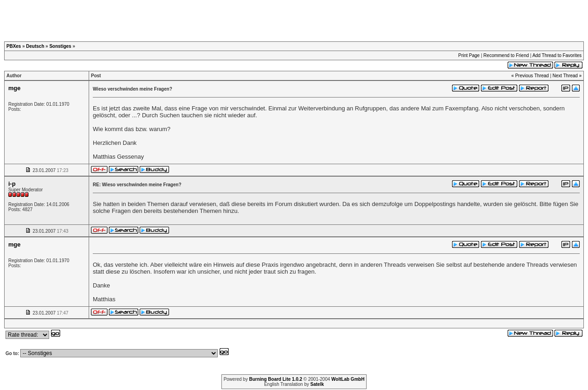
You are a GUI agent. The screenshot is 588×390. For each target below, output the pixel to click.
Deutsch (35, 46)
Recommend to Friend (506, 55)
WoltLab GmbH (348, 379)
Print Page (469, 55)
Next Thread (565, 76)
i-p (12, 184)
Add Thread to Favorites (557, 55)
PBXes (14, 46)
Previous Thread (532, 76)
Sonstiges (60, 46)
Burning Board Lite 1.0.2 (276, 379)
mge (14, 88)
